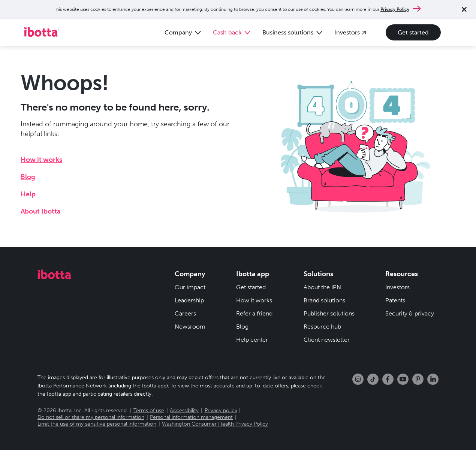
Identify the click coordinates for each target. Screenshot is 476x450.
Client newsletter (327, 340)
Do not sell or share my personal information (91, 417)
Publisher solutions (329, 313)
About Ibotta (41, 211)
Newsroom (190, 327)
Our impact (190, 287)
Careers (185, 313)
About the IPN (322, 287)
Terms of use (149, 410)
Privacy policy (221, 410)
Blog (28, 177)
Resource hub (322, 327)
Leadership (189, 300)
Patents (395, 300)
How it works (41, 160)
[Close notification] (464, 9)
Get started (413, 32)
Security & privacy (410, 313)
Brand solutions (324, 300)
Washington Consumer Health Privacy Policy (215, 424)
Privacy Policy (395, 9)
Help (28, 194)
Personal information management (191, 417)
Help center (252, 340)
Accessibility (184, 410)
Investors (397, 287)
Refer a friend (254, 313)
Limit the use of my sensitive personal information (97, 424)
